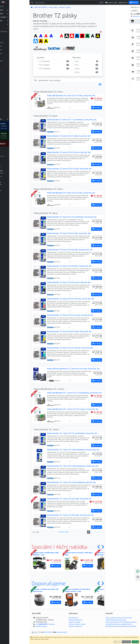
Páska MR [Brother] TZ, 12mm (49, 389)
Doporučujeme (49, 583)
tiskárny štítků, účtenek (15, 61)
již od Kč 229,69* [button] (97, 155)
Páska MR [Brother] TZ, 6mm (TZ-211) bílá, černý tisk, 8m (71, 96)
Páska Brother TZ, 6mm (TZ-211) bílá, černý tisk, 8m (69, 136)
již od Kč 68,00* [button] (98, 371)
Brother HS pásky (14, 79)
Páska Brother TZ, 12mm (46, 429)
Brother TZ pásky (13, 83)
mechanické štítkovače (15, 50)
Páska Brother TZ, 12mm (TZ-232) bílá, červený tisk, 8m (70, 515)
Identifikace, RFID (111, 626)
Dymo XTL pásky (13, 105)
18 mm (77, 72)
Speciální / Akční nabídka (59, 547)
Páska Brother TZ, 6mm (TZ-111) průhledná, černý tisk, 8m (72, 120)
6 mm (77, 61)
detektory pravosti (13, 35)
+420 (14, 636)
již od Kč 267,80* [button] (97, 485)
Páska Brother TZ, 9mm (46, 213)
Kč (101, 2)
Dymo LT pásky (13, 97)
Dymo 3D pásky (13, 86)
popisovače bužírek (13, 57)
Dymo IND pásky (13, 94)
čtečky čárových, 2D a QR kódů (17, 31)
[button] (100, 84)
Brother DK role (13, 75)
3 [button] (95, 532)
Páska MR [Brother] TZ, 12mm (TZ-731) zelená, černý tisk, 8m (73, 409)
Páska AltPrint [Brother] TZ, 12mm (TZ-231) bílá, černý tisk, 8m (73, 369)
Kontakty (52, 624)
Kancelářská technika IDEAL (127, 626)
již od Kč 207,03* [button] (97, 236)
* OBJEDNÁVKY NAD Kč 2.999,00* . (17, 126)
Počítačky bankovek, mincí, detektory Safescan (121, 622)
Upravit (117, 642)
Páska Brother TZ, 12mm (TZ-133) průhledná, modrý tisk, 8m (73, 466)
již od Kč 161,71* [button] (97, 122)
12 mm (77, 69)
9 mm (77, 65)
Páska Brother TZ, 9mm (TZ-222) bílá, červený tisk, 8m (70, 250)
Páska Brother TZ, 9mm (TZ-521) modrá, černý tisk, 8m (70, 315)
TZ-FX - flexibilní (44, 65)
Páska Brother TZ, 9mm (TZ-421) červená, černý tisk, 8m (71, 299)
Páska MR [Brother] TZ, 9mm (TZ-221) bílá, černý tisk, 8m (71, 193)
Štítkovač (16, 144)
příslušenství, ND (13, 116)
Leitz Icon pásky (13, 108)
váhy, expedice (12, 112)
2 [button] (92, 532)
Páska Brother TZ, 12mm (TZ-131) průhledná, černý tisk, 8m (72, 433)
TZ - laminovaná (44, 61)
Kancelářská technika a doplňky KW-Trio (119, 624)
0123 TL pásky (12, 68)
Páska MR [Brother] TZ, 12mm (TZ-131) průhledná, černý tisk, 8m (75, 393)
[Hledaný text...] (66, 2)
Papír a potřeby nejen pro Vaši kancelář (119, 618)
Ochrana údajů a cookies (77, 624)
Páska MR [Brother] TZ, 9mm (48, 189)
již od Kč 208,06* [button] (97, 350)
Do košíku (56, 566)
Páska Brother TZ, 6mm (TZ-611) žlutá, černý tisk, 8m (69, 169)
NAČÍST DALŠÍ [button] (63, 532)
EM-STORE (48, 632)
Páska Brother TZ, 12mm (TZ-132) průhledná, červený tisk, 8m (73, 450)
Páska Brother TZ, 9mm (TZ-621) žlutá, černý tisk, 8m (69, 331)
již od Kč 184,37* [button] (97, 139)
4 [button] (98, 532)
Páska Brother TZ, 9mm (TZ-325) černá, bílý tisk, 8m (69, 282)
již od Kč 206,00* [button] (97, 452)
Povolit (135, 642)
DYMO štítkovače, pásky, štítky (116, 620)
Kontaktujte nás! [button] (133, 16)
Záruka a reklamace (75, 626)
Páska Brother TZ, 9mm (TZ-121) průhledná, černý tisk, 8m (72, 217)
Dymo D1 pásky (13, 90)
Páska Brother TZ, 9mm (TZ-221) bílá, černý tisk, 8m (69, 233)
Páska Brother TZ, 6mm (46, 116)
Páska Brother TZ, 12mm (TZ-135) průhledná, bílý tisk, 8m (71, 482)
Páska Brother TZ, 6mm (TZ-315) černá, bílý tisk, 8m (69, 152)
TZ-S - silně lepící (45, 69)
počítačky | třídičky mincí (15, 42)
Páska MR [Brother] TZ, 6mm (48, 92)
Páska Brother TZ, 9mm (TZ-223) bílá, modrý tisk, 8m (69, 266)
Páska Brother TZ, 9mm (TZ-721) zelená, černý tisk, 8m (70, 348)
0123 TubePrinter (14, 72)
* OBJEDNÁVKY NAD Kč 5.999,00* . (17, 136)
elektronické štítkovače (15, 46)
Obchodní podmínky (76, 620)
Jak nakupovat (74, 618)
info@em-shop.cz (14, 638)
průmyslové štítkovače (15, 53)
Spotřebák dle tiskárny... (15, 6)
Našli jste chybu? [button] (61, 632)
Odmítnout (126, 642)
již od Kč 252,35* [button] (97, 285)
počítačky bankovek (14, 39)
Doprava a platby (75, 622)
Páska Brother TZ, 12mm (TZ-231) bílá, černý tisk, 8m (69, 499)
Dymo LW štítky (13, 101)
